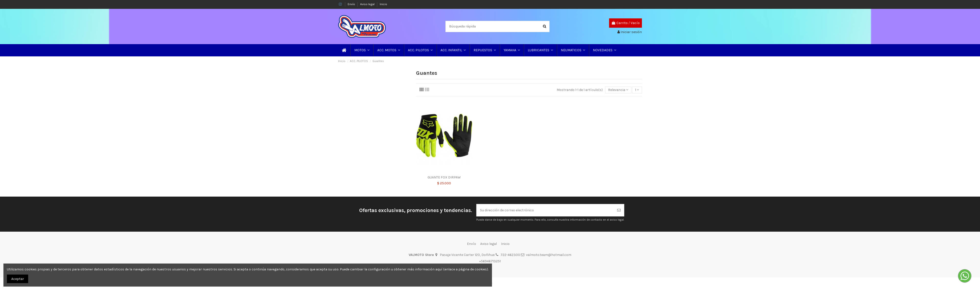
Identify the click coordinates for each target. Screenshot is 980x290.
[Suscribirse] (619, 210)
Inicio (383, 4)
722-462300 (510, 255)
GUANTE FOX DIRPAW (444, 177)
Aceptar (18, 279)
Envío (352, 4)
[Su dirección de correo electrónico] (545, 210)
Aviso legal (368, 4)
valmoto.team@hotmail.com (549, 255)
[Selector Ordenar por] (618, 90)
